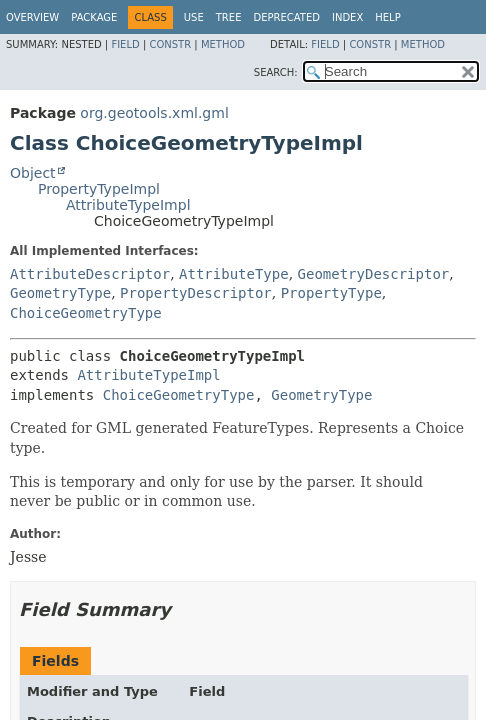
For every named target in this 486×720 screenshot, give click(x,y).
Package (94, 17)
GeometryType (60, 293)
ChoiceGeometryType (86, 313)
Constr (170, 44)
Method (223, 44)
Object (33, 173)
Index (347, 17)
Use (194, 17)
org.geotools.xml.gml (154, 113)
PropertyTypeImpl (99, 189)
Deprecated (286, 17)
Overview (32, 17)
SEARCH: (276, 72)
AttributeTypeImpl (128, 205)
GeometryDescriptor (374, 274)
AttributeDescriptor (90, 274)
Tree (229, 17)
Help (387, 17)
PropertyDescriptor (196, 293)
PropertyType (331, 293)
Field (125, 44)
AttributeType (234, 274)
